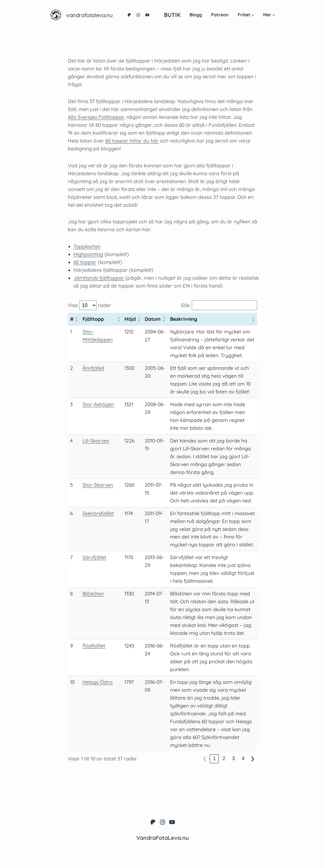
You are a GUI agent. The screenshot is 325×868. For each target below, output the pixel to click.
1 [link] (214, 758)
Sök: (186, 305)
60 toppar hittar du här (132, 141)
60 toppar (85, 262)
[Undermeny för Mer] (274, 15)
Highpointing (88, 254)
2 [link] (224, 758)
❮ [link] (205, 758)
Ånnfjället (93, 368)
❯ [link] (253, 758)
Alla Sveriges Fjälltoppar (96, 117)
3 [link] (233, 758)
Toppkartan (87, 246)
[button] (76, 319)
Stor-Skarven (98, 485)
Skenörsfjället (98, 513)
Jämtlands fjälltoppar (99, 278)
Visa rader (89, 305)
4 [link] (243, 758)
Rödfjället (94, 646)
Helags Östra (98, 682)
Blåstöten (93, 594)
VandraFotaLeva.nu (89, 15)
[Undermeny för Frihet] (253, 15)
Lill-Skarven (96, 441)
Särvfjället (94, 557)
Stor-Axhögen (98, 404)
